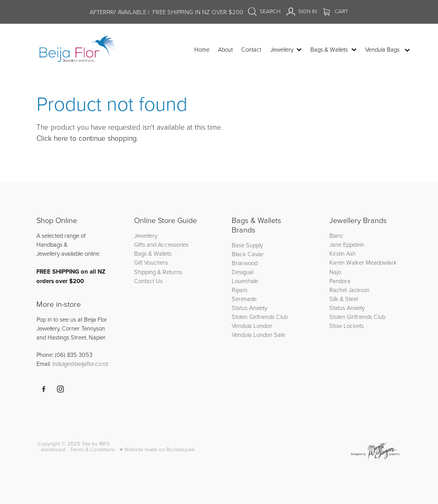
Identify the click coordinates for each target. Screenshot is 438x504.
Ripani (239, 290)
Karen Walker (347, 262)
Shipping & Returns (158, 272)
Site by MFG (96, 443)
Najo (335, 272)
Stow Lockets (346, 326)
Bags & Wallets (153, 253)
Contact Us (148, 281)
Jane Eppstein (347, 244)
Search (264, 11)
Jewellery (146, 235)
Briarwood (245, 263)
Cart (336, 11)
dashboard (53, 449)
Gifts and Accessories (161, 244)
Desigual (242, 272)
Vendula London (252, 326)
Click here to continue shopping (87, 138)
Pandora (340, 281)
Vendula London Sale (258, 335)
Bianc (337, 235)
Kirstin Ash (342, 253)
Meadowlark (381, 262)
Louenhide (245, 281)
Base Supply (247, 245)
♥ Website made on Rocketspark (157, 449)
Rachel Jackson (349, 290)
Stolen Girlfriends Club (260, 317)
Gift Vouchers (151, 262)
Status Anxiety (249, 308)
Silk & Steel (344, 299)
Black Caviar (248, 254)
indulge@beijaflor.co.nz (80, 364)
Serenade (244, 299)
